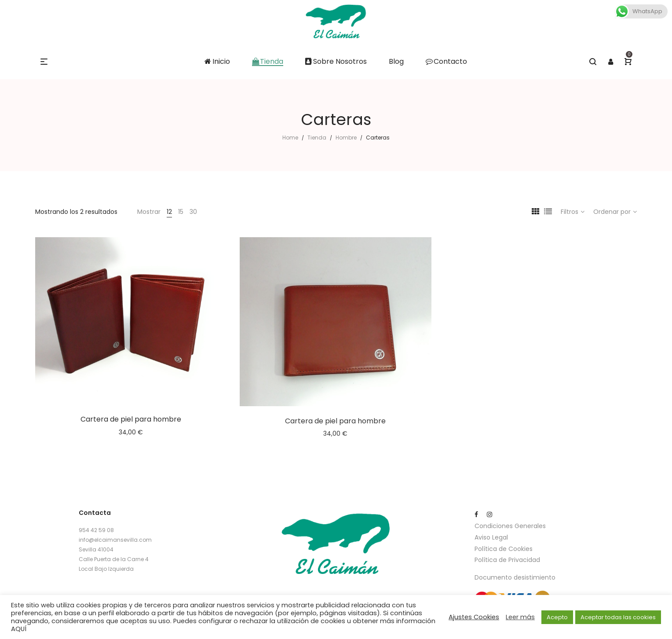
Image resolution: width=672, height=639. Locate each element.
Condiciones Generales (510, 526)
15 (181, 212)
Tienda (317, 138)
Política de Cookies (504, 549)
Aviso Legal (491, 537)
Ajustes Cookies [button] (474, 617)
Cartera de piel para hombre (131, 419)
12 (169, 212)
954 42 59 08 (96, 530)
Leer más (520, 617)
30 (193, 212)
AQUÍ (19, 629)
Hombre (346, 138)
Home (290, 138)
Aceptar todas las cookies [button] (618, 617)
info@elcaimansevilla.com (115, 540)
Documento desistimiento (515, 577)
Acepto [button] (557, 617)
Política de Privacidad (507, 560)
